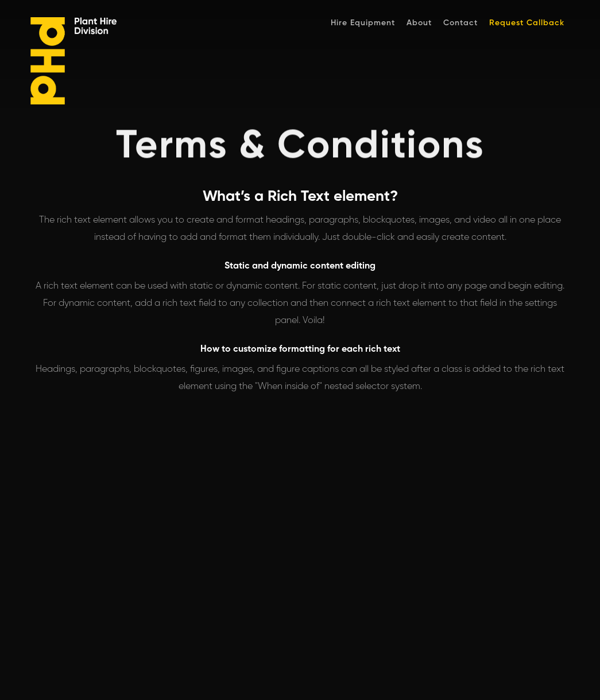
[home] (88, 64)
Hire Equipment (363, 23)
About (419, 23)
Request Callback (527, 23)
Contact (460, 23)
